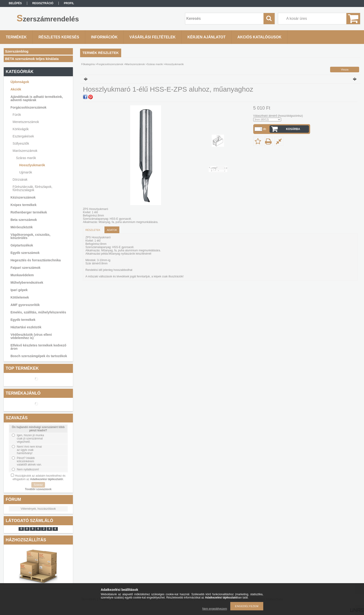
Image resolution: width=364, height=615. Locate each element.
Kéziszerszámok (23, 197)
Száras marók (26, 158)
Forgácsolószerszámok (28, 107)
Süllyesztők (21, 143)
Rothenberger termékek (29, 212)
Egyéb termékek (23, 320)
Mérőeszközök (22, 227)
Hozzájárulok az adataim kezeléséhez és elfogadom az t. (39, 477)
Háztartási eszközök (26, 327)
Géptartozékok (22, 245)
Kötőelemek (20, 297)
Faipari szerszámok (25, 268)
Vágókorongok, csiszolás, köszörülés (30, 236)
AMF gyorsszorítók (25, 305)
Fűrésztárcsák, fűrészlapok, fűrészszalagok (32, 188)
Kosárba (293, 129)
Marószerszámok (25, 151)
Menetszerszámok (26, 122)
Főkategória (88, 64)
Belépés (15, 3)
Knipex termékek (23, 205)
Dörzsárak (20, 180)
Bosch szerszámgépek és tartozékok (39, 356)
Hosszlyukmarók (32, 165)
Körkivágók (21, 129)
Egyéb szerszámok (25, 253)
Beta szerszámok (24, 220)
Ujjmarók (26, 172)
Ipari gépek (19, 290)
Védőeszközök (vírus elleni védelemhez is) (31, 336)
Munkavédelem (22, 275)
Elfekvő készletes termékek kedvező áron (38, 347)
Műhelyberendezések (27, 283)
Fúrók (17, 115)
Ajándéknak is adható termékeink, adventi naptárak (37, 98)
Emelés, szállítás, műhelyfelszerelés (38, 312)
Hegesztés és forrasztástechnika (36, 260)
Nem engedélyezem (215, 609)
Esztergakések (23, 136)
